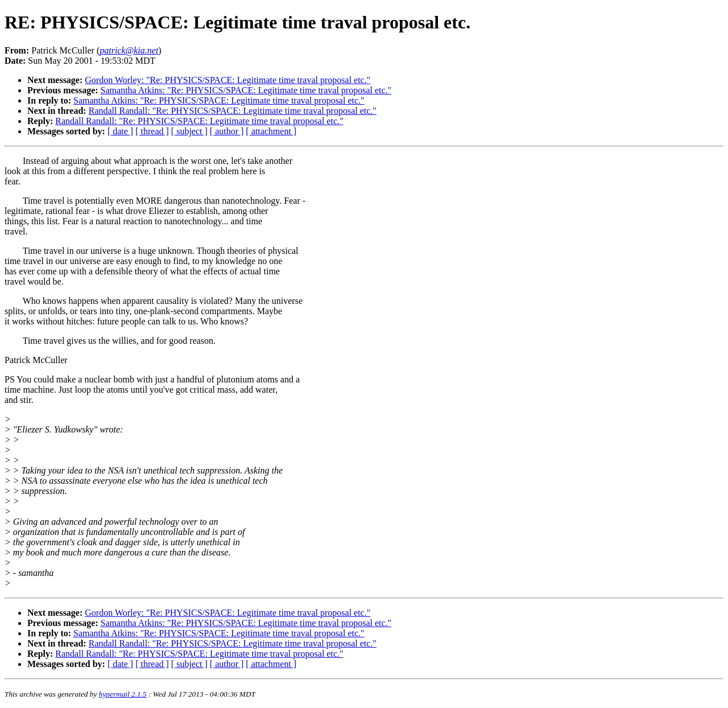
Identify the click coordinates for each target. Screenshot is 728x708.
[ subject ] (189, 131)
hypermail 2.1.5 (123, 694)
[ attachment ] (271, 131)
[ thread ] (152, 131)
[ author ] (227, 131)
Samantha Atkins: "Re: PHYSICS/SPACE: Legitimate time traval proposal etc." (246, 90)
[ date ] (120, 131)
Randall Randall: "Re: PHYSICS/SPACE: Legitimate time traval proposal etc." (233, 111)
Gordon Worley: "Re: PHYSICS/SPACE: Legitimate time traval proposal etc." (227, 80)
